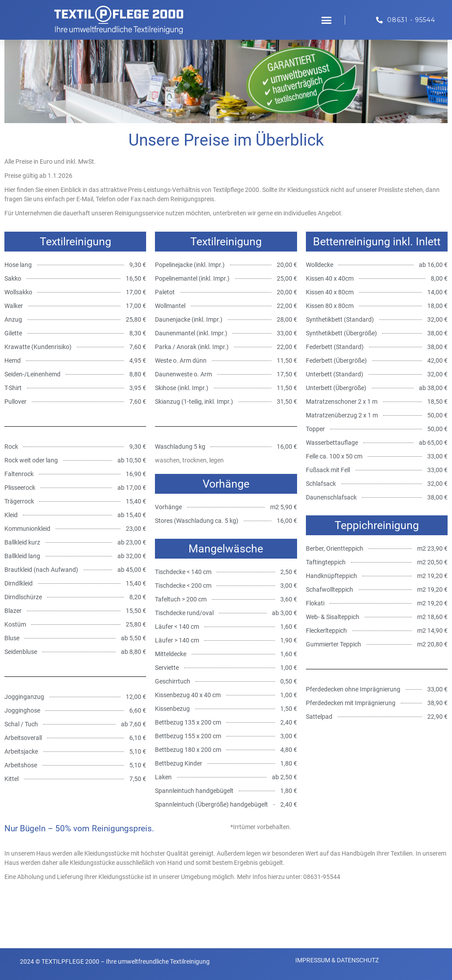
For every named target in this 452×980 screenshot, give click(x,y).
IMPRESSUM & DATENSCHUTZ (337, 960)
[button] (327, 20)
